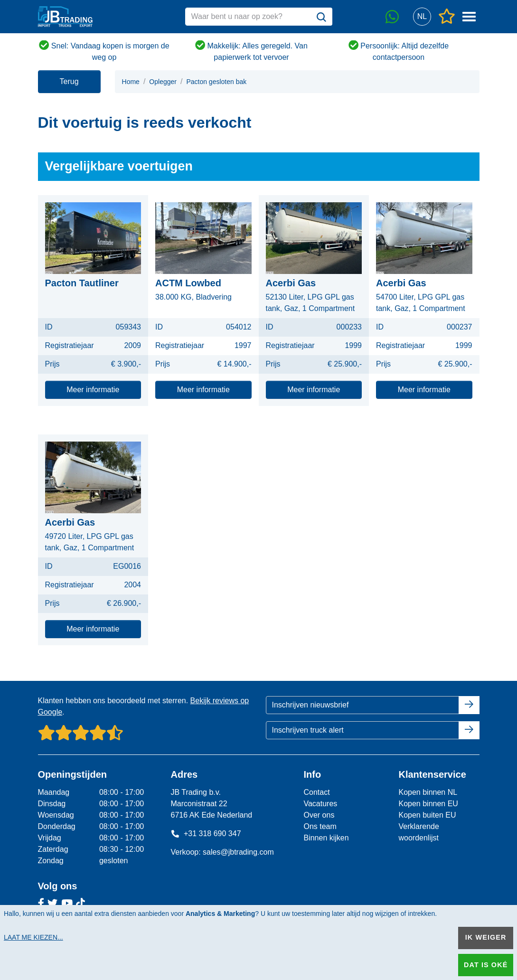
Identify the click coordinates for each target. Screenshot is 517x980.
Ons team (320, 826)
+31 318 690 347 (206, 834)
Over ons (319, 815)
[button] (422, 17)
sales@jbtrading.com (238, 852)
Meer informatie (93, 390)
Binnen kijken (326, 838)
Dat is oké (486, 965)
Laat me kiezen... (33, 937)
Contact (316, 792)
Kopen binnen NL (428, 792)
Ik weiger (486, 937)
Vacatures (320, 804)
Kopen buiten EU (427, 815)
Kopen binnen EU (428, 804)
